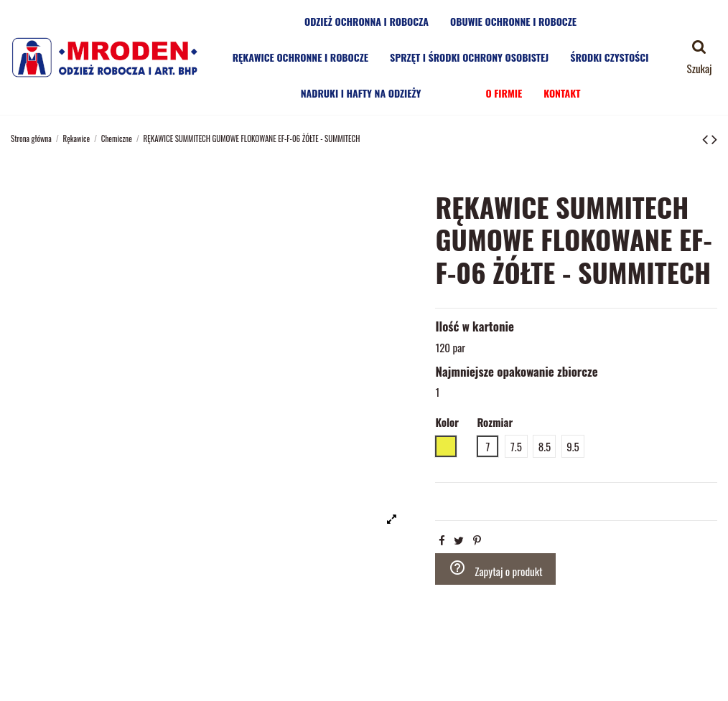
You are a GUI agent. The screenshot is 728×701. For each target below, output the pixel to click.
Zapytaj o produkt (496, 569)
